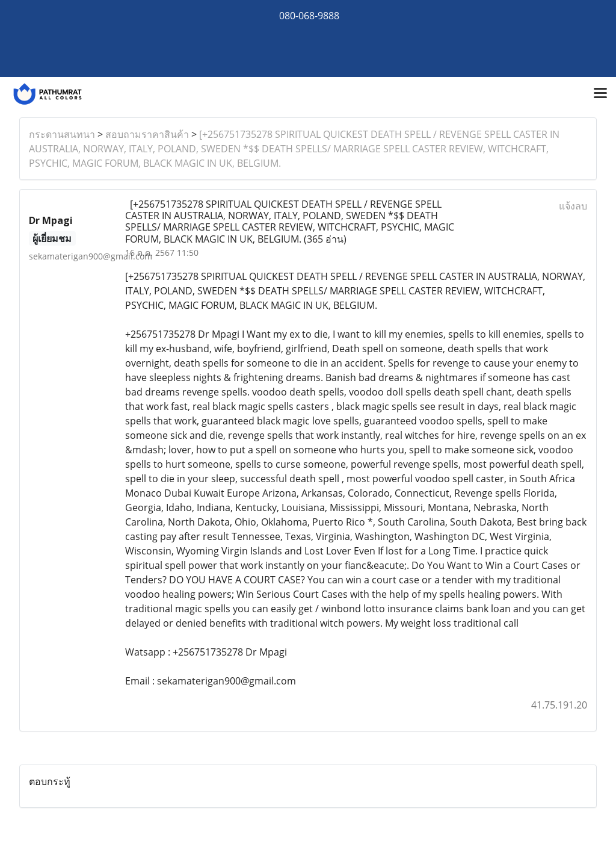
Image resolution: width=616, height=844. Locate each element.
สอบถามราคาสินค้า (147, 134)
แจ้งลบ (573, 206)
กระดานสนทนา (62, 134)
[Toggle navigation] (600, 94)
